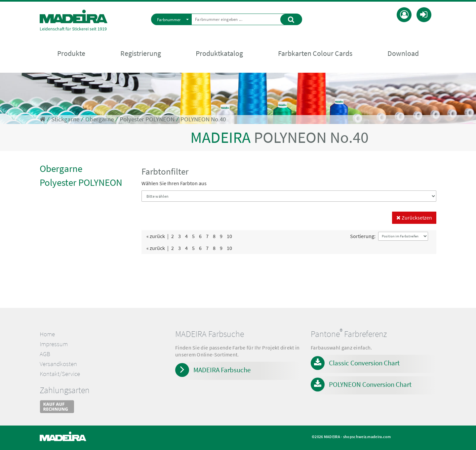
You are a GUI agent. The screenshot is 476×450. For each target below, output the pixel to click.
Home (47, 334)
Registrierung (141, 53)
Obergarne (99, 119)
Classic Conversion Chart (364, 363)
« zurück (156, 236)
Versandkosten (58, 364)
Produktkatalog (219, 53)
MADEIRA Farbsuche (222, 370)
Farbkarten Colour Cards (315, 53)
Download (403, 53)
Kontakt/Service (60, 374)
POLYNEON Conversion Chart (370, 384)
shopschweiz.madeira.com (367, 437)
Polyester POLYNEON (147, 119)
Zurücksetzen (414, 218)
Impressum (54, 344)
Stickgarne (65, 119)
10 (229, 236)
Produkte (71, 53)
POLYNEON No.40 (203, 119)
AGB (45, 354)
